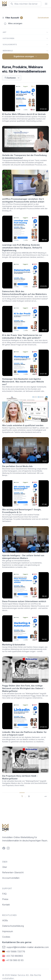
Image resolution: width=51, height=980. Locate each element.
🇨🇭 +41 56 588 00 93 (13, 960)
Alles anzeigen (13, 23)
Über (5, 867)
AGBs (5, 920)
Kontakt (6, 905)
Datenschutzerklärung (13, 926)
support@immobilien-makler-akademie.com (25, 947)
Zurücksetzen (43, 18)
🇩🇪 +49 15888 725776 (14, 952)
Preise (5, 899)
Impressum (8, 931)
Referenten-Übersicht (13, 872)
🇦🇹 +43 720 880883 (13, 956)
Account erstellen (11, 878)
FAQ (4, 894)
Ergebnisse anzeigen (26, 56)
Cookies (6, 937)
